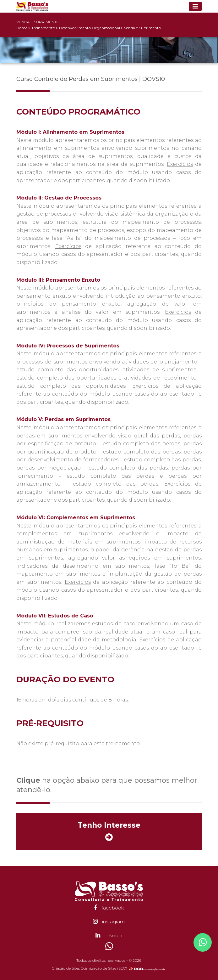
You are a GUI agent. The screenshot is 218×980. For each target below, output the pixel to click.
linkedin (109, 935)
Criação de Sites (66, 968)
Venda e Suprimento (142, 28)
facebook (109, 908)
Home (22, 28)
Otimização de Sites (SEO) (104, 968)
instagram (109, 922)
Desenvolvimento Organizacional (90, 28)
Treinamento (44, 28)
